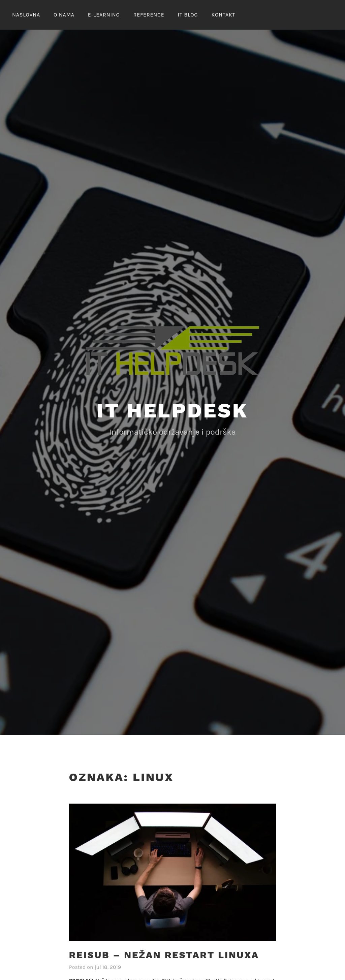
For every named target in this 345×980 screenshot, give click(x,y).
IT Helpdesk (172, 411)
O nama (64, 15)
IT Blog (188, 15)
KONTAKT (223, 15)
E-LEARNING (104, 15)
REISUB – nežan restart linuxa (164, 955)
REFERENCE (149, 15)
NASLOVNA (26, 15)
